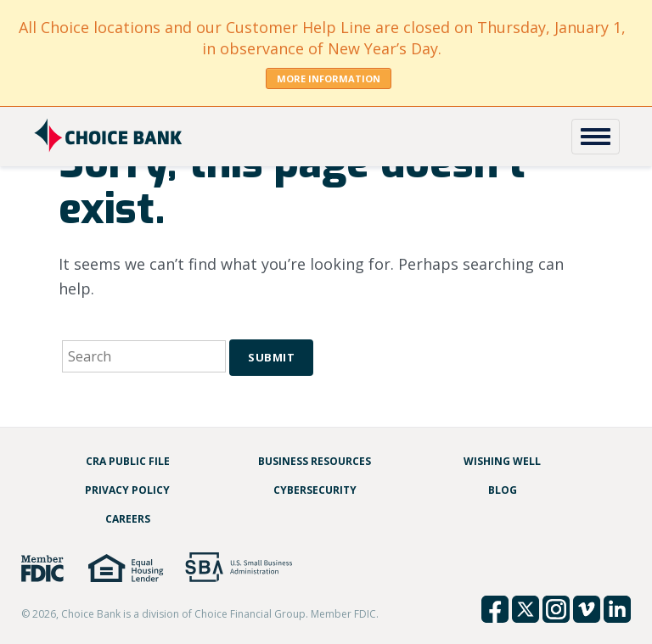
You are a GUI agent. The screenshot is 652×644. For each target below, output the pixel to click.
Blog (503, 490)
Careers (128, 519)
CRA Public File (128, 461)
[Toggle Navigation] (596, 137)
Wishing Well (502, 461)
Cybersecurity (315, 490)
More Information (329, 78)
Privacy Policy (127, 490)
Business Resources (315, 461)
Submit (271, 357)
